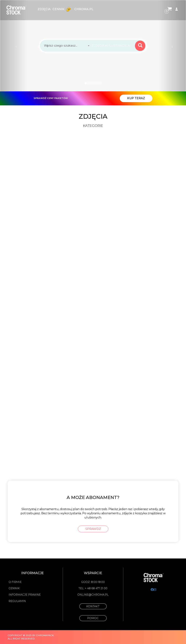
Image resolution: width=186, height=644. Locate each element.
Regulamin (17, 601)
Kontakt (93, 606)
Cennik (62, 9)
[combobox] (112, 46)
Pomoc (93, 618)
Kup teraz (136, 98)
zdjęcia (44, 9)
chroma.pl (84, 9)
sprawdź (93, 529)
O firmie (15, 582)
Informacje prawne (25, 595)
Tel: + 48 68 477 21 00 (93, 588)
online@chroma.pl (93, 595)
